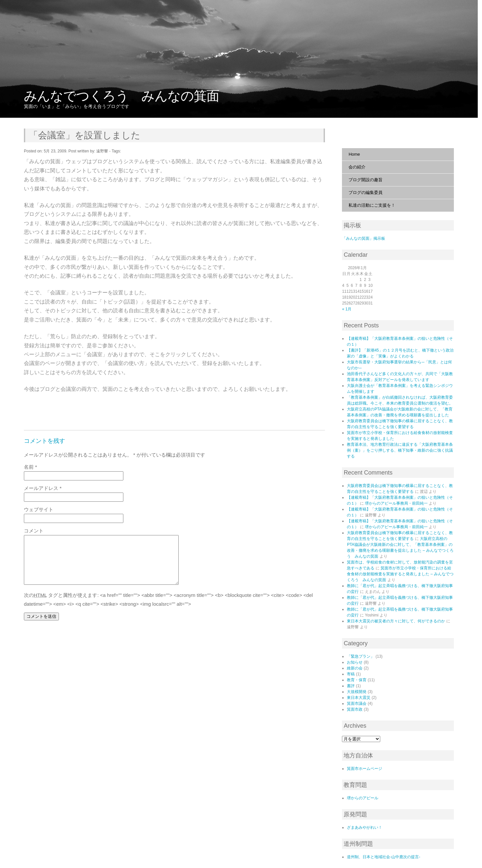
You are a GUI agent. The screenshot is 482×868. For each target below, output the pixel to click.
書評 (351, 686)
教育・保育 (357, 680)
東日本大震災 (359, 698)
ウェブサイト (39, 509)
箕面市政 (355, 709)
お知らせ (355, 662)
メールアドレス (43, 488)
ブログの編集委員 (366, 192)
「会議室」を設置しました (85, 135)
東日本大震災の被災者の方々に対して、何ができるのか (396, 621)
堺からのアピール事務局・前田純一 (396, 503)
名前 (30, 467)
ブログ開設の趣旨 (366, 180)
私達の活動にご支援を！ (372, 205)
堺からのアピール (363, 798)
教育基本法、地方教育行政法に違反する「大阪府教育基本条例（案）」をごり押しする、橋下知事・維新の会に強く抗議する (400, 450)
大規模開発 (357, 692)
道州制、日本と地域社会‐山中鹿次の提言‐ (384, 857)
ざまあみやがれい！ (365, 827)
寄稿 (351, 674)
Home (354, 154)
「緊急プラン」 (361, 656)
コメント (34, 531)
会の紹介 (357, 167)
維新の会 (355, 668)
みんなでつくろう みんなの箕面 (122, 96)
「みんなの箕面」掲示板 (364, 238)
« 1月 (347, 309)
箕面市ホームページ (365, 769)
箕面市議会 (357, 703)
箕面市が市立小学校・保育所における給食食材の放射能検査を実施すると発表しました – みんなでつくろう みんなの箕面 (400, 574)
